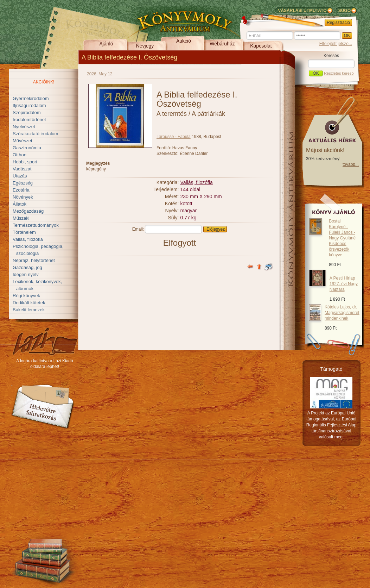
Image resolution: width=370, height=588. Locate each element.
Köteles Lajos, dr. (342, 313)
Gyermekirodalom (31, 98)
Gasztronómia (27, 148)
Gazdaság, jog (27, 267)
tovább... (351, 164)
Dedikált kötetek (29, 303)
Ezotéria (21, 190)
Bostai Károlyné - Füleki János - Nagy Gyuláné (342, 238)
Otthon (20, 155)
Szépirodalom (27, 112)
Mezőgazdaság (28, 211)
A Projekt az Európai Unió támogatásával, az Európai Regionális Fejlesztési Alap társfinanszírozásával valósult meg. (331, 425)
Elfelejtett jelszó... (336, 44)
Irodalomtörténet (29, 120)
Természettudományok (36, 225)
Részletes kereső (339, 73)
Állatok (20, 204)
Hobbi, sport (25, 162)
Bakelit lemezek (29, 310)
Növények (23, 197)
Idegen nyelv (26, 274)
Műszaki (21, 218)
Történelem (24, 232)
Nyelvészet (24, 127)
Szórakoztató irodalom (35, 134)
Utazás (20, 176)
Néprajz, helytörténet (34, 260)
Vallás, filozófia (28, 239)
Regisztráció (338, 23)
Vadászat (22, 169)
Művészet (23, 141)
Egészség (23, 183)
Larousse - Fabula (174, 137)
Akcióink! (44, 82)
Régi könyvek (26, 296)
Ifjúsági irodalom (29, 105)
